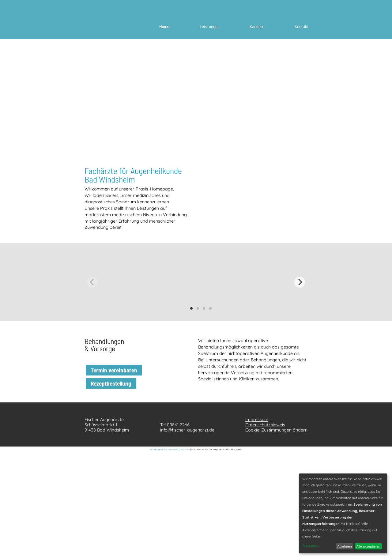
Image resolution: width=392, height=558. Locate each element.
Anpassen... (311, 545)
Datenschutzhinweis (265, 425)
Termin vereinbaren (114, 370)
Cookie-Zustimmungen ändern (276, 430)
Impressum (257, 420)
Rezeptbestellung (111, 383)
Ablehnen (344, 546)
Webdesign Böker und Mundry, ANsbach (170, 449)
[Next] (300, 282)
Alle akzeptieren (368, 546)
